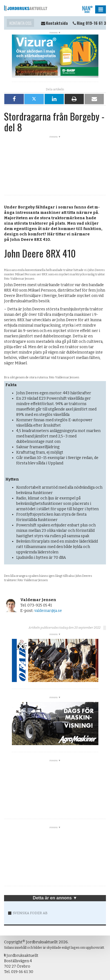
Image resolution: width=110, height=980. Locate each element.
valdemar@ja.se (48, 611)
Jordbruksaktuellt (26, 8)
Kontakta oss (20, 23)
